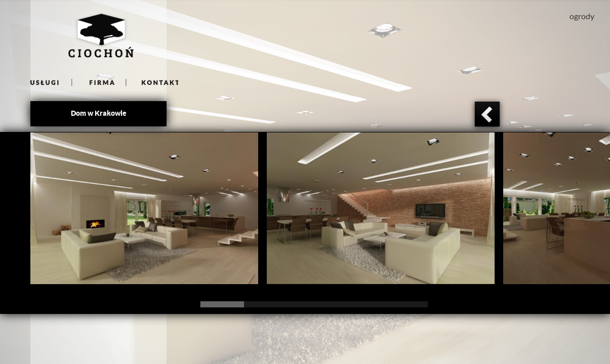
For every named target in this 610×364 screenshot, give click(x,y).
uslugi (51, 82)
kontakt (152, 82)
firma (99, 82)
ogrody (582, 16)
